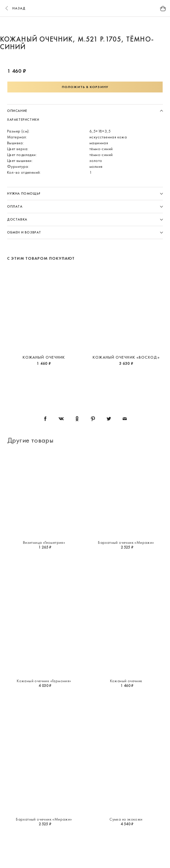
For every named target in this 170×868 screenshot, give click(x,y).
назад (15, 8)
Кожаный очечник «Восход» (126, 357)
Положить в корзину (85, 87)
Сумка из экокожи (126, 819)
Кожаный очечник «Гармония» (44, 681)
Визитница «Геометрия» (44, 542)
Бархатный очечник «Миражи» (126, 542)
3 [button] (91, 26)
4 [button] (102, 26)
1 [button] (68, 26)
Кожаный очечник (44, 357)
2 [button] (79, 26)
